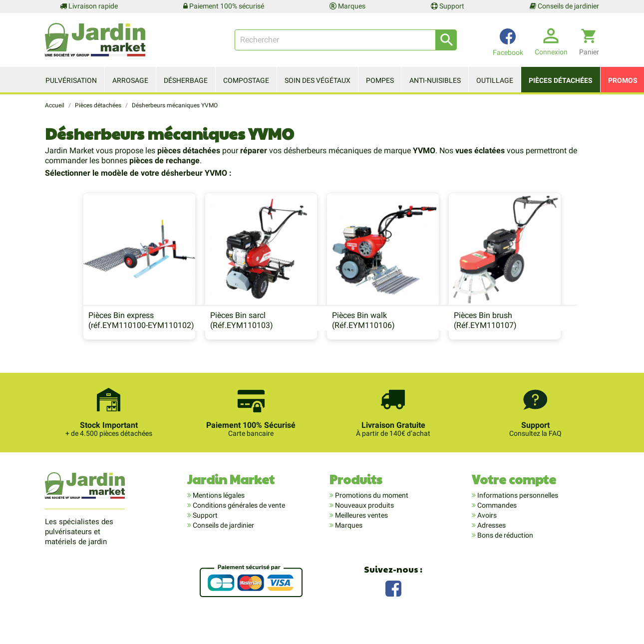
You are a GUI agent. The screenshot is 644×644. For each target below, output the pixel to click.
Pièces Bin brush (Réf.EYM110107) (502, 337)
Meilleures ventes (361, 533)
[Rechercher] (346, 40)
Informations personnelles (517, 513)
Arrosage (130, 80)
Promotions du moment (371, 513)
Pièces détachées (561, 80)
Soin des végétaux (318, 80)
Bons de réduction (504, 553)
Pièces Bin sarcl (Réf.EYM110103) (225, 337)
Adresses (491, 543)
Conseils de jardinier (564, 6)
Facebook (393, 605)
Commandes (496, 523)
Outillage (495, 80)
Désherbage (186, 80)
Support (448, 6)
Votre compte (514, 497)
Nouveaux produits (364, 523)
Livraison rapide (89, 6)
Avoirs (486, 533)
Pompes (380, 80)
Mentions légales (218, 513)
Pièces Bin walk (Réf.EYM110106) (363, 337)
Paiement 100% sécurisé (224, 6)
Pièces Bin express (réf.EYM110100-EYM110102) (108, 337)
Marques (347, 6)
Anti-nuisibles (435, 80)
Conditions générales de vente (238, 523)
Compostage (246, 80)
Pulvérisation (71, 80)
